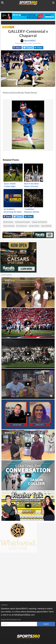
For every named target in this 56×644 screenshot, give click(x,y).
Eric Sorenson (22, 226)
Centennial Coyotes (22, 222)
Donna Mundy (9, 226)
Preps (12, 27)
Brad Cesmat (8, 222)
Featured (6, 27)
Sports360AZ (28, 41)
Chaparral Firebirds (39, 222)
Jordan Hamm (34, 226)
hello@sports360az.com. (24, 615)
